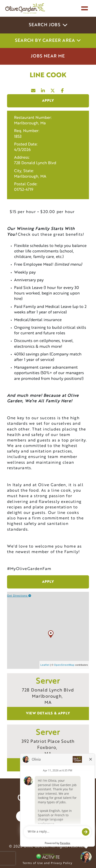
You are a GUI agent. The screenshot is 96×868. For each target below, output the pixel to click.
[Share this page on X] (53, 90)
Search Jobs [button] (48, 25)
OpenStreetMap (64, 665)
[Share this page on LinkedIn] (43, 90)
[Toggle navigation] (85, 8)
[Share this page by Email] (33, 90)
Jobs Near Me (48, 56)
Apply (48, 101)
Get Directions (19, 596)
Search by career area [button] (48, 41)
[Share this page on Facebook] (63, 90)
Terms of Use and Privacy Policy (48, 863)
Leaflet (45, 665)
